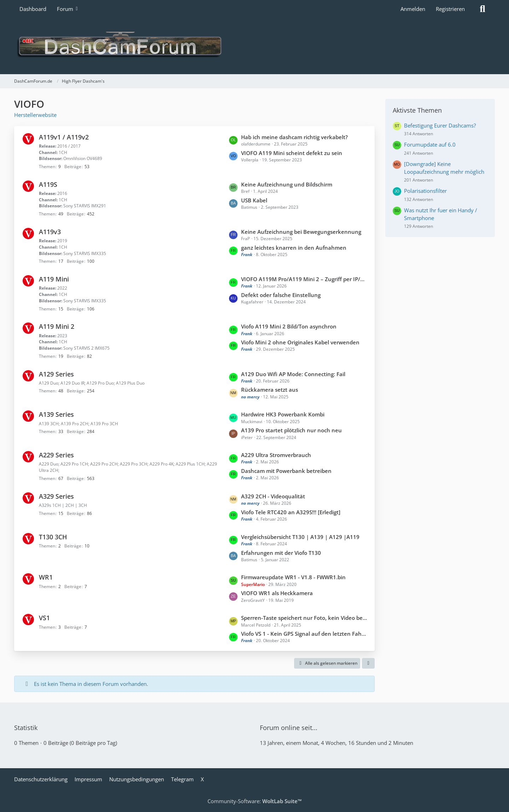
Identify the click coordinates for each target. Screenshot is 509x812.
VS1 (44, 618)
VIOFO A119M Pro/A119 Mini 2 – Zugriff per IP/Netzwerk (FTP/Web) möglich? (304, 279)
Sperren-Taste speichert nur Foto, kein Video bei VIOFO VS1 (304, 618)
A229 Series (56, 455)
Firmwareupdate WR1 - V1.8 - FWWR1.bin (293, 577)
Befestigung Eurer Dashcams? (440, 125)
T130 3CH (53, 537)
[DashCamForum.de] (255, 46)
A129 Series (56, 374)
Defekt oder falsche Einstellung (281, 295)
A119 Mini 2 (57, 326)
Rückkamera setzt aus (270, 390)
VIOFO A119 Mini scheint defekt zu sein (292, 153)
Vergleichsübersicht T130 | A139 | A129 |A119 (300, 537)
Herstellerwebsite (35, 115)
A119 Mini (54, 279)
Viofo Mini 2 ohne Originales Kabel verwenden (300, 342)
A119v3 (50, 232)
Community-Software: (255, 801)
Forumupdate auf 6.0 (430, 144)
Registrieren (450, 9)
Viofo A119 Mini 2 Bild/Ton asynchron (289, 326)
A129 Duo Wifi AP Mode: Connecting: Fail (293, 374)
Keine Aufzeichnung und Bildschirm (287, 184)
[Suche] (482, 9)
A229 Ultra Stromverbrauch (276, 455)
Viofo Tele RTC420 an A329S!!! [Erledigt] (291, 512)
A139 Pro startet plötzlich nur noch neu (291, 430)
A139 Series (56, 414)
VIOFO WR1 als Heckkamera (277, 593)
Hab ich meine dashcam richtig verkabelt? (294, 137)
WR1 (46, 577)
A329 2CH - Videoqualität (273, 496)
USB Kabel (254, 200)
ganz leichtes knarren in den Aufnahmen (294, 248)
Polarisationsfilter (425, 191)
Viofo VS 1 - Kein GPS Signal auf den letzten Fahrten (304, 634)
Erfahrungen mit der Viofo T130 (281, 553)
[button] (368, 663)
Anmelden (413, 9)
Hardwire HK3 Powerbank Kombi (283, 414)
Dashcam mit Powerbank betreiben (286, 471)
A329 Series (56, 496)
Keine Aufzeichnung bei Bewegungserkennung (301, 232)
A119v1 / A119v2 (64, 137)
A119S (48, 184)
